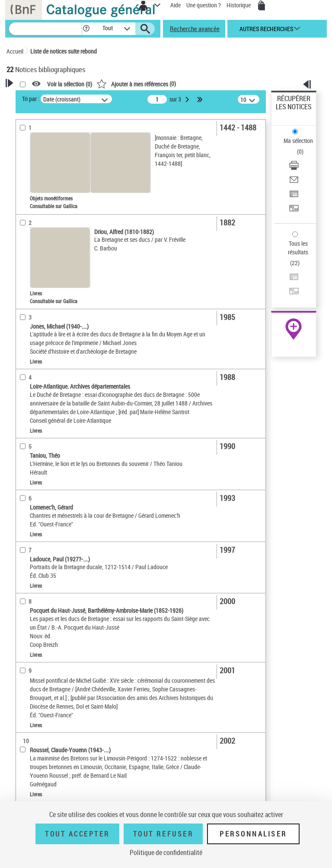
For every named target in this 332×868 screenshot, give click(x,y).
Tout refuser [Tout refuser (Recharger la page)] (163, 834)
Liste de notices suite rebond (64, 51)
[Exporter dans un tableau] (294, 197)
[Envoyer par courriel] (294, 182)
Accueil (15, 51)
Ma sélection (298, 141)
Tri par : (31, 99)
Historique (239, 5)
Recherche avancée (195, 29)
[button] (86, 29)
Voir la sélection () (70, 84)
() (136, 84)
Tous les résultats (298, 248)
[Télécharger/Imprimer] (294, 168)
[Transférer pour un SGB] (294, 211)
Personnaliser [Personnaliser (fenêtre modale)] (253, 834)
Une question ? (204, 5)
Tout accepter (77, 834)
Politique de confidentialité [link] (166, 852)
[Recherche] (45, 29)
